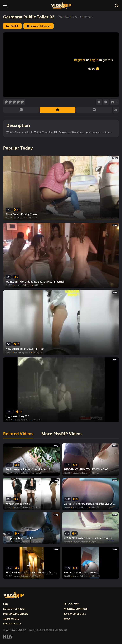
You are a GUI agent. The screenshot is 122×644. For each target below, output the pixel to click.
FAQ (5, 604)
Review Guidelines (75, 614)
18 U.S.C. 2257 (71, 604)
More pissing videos (16, 614)
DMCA (67, 619)
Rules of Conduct (14, 609)
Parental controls (75, 609)
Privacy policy (12, 624)
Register (80, 60)
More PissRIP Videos (62, 434)
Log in (94, 60)
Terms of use (11, 619)
